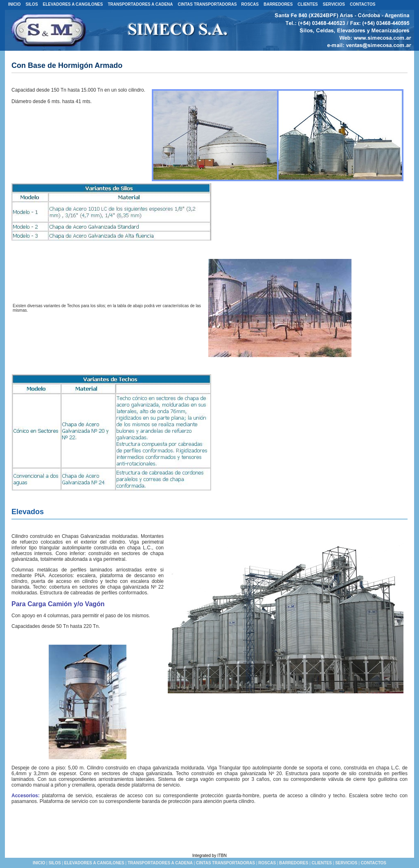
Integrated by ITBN (209, 856)
